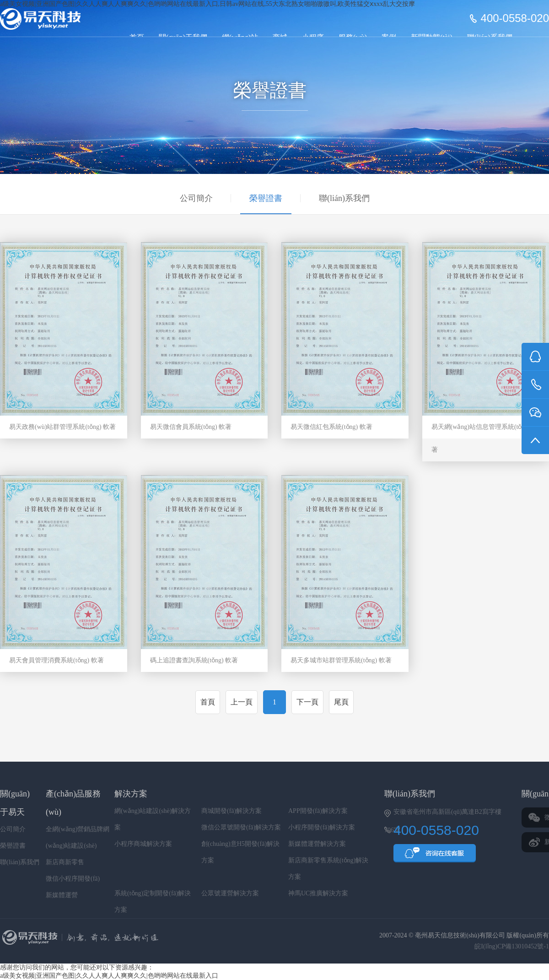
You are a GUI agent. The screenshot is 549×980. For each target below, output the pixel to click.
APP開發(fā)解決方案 (318, 811)
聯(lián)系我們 (344, 198)
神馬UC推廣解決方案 (318, 893)
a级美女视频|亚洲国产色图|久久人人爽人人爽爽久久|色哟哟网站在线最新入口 (109, 976)
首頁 (208, 702)
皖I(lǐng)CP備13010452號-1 (512, 946)
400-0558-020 (515, 18)
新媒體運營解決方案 (317, 844)
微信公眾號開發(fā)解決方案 (241, 827)
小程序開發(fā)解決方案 (322, 827)
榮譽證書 (266, 198)
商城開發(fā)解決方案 (231, 811)
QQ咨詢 (435, 856)
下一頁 (307, 702)
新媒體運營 (62, 895)
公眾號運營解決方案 (230, 893)
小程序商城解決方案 (143, 844)
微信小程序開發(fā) (73, 879)
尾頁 (341, 702)
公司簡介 (196, 198)
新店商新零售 (65, 862)
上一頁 (242, 702)
